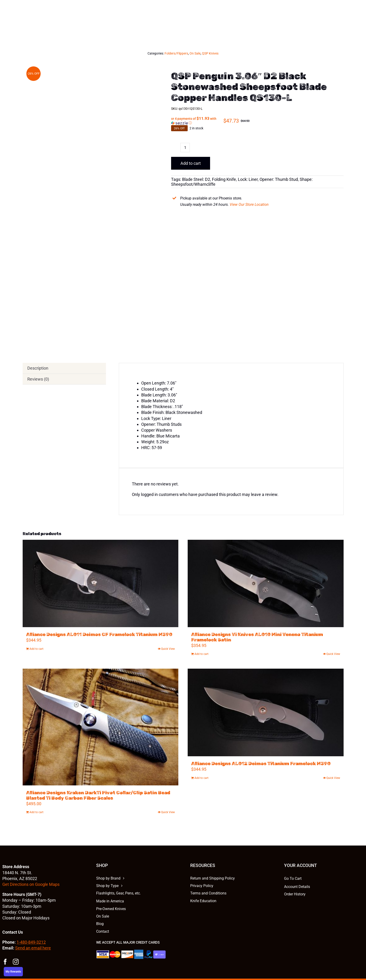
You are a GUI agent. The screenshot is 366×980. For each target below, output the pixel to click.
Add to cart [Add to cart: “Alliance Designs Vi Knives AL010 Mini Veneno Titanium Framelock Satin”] (201, 654)
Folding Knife (224, 179)
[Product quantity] (185, 148)
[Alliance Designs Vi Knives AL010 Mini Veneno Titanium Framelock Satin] (266, 583)
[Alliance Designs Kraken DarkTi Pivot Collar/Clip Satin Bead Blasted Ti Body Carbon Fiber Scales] (101, 727)
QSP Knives (210, 53)
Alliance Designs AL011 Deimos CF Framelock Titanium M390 (99, 634)
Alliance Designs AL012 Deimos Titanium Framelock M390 (261, 763)
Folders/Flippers (176, 53)
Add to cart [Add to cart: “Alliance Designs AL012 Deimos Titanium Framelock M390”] (201, 778)
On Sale (195, 53)
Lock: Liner (248, 179)
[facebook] (5, 962)
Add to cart (191, 163)
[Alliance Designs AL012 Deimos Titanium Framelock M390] (266, 712)
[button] (197, 121)
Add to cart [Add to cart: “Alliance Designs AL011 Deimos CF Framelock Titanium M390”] (36, 649)
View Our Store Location (249, 205)
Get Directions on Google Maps (31, 884)
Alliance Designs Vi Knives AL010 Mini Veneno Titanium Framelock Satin (257, 637)
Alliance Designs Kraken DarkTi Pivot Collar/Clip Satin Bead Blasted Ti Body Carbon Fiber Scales (98, 795)
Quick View (168, 649)
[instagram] (16, 962)
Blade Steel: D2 (196, 179)
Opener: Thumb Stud (279, 179)
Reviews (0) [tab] (38, 379)
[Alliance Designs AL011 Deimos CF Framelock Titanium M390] (101, 583)
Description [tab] (38, 368)
